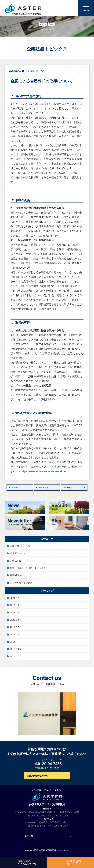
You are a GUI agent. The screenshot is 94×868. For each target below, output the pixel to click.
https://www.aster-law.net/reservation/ (44, 471)
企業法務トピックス (20, 546)
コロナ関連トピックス (21, 583)
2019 (15, 635)
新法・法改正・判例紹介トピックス (28, 568)
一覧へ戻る (43, 488)
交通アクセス (29, 836)
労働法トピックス (19, 561)
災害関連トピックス (20, 575)
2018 (14, 642)
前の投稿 (15, 488)
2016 (15, 656)
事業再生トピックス (20, 553)
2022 (15, 612)
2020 (15, 627)
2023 (15, 605)
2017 (15, 649)
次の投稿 (67, 488)
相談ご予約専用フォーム (38, 776)
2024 (15, 598)
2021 (15, 620)
